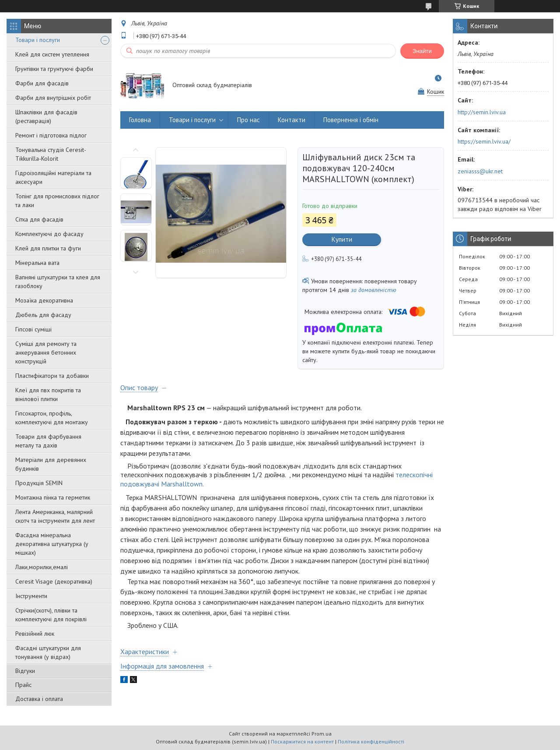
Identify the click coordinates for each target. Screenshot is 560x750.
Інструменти (31, 596)
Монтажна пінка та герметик (53, 497)
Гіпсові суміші (33, 329)
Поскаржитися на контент (302, 741)
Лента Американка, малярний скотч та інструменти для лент (55, 516)
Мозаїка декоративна (44, 300)
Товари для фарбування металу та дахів (48, 441)
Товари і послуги (38, 40)
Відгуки (25, 671)
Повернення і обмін (351, 120)
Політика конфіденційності (371, 741)
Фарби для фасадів (42, 83)
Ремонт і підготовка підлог (51, 135)
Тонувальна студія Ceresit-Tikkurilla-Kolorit (51, 154)
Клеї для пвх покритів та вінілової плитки (48, 394)
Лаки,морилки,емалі (42, 567)
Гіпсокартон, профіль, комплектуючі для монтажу (52, 418)
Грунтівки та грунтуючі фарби (54, 69)
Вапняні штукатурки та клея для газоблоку (58, 282)
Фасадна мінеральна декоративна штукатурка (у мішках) (52, 544)
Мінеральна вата (37, 263)
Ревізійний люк (35, 634)
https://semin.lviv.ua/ (484, 141)
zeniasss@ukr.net (480, 171)
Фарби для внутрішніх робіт (53, 98)
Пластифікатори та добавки (52, 376)
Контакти (292, 120)
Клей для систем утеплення (52, 54)
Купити (342, 239)
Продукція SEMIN (39, 483)
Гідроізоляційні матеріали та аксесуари (53, 177)
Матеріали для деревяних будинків (51, 464)
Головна (140, 120)
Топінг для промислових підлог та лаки (57, 201)
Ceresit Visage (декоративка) (54, 581)
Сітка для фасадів (39, 219)
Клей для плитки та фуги (48, 248)
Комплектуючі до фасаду (49, 234)
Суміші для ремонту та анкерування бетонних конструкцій (46, 352)
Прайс (23, 685)
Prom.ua (322, 734)
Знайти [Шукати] (422, 51)
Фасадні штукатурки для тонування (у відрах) (48, 652)
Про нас (248, 120)
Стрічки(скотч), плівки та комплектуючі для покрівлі (51, 615)
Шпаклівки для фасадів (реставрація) (46, 116)
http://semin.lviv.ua (482, 112)
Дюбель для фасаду (43, 315)
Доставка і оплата (39, 699)
